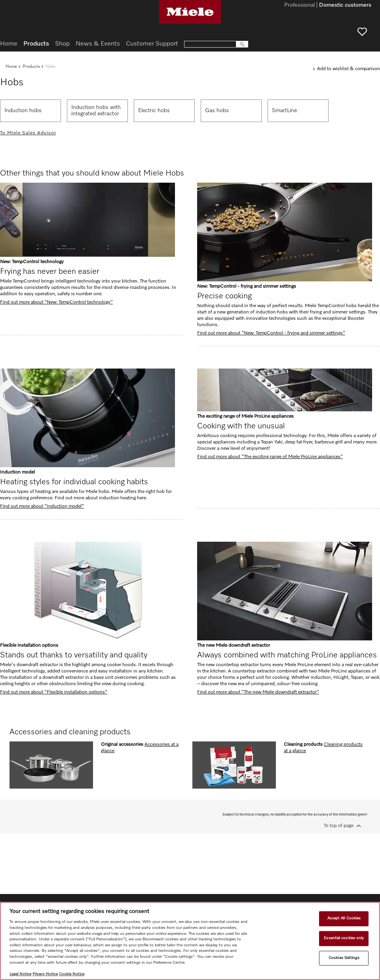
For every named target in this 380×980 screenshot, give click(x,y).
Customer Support (152, 44)
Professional (299, 6)
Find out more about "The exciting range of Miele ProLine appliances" (270, 457)
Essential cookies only (344, 938)
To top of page (339, 826)
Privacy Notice (45, 974)
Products (31, 66)
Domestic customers (345, 6)
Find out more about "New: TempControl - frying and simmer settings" (271, 333)
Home (11, 66)
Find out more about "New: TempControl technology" (56, 302)
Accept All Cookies (344, 919)
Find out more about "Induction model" (42, 506)
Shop (62, 44)
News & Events (98, 44)
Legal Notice (20, 974)
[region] (190, 941)
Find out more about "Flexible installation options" (54, 692)
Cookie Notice (72, 974)
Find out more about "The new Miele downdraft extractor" (258, 692)
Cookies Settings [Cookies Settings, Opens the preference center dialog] (344, 958)
